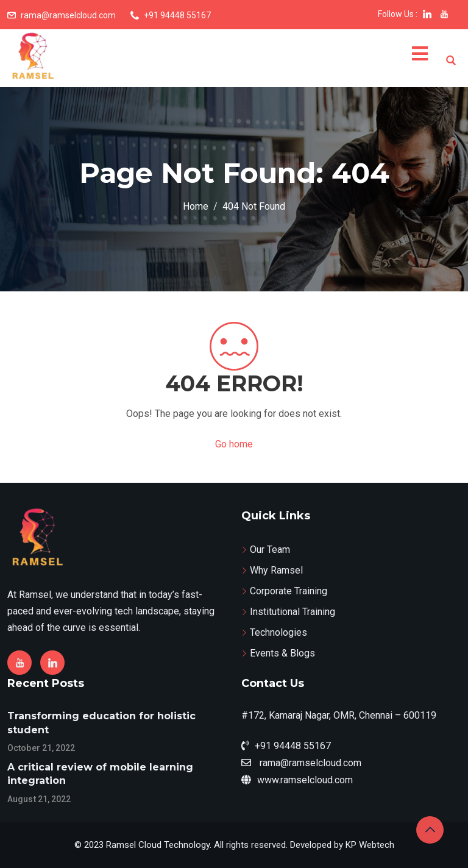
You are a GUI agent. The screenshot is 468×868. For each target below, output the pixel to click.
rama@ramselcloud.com (68, 15)
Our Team (270, 550)
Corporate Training (289, 591)
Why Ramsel (276, 570)
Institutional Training (292, 612)
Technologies (278, 632)
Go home (234, 444)
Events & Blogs (282, 653)
